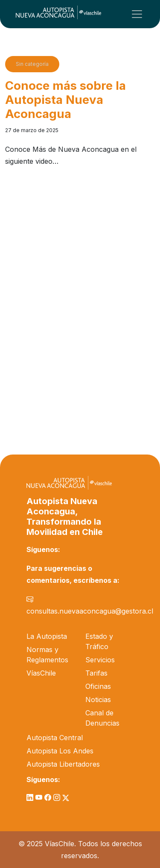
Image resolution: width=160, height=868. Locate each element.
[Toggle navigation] (137, 14)
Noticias (98, 700)
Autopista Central (55, 738)
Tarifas (96, 673)
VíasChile (41, 673)
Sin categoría (32, 64)
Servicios (100, 660)
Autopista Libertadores (63, 764)
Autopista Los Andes (60, 751)
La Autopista (47, 636)
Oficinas (98, 686)
